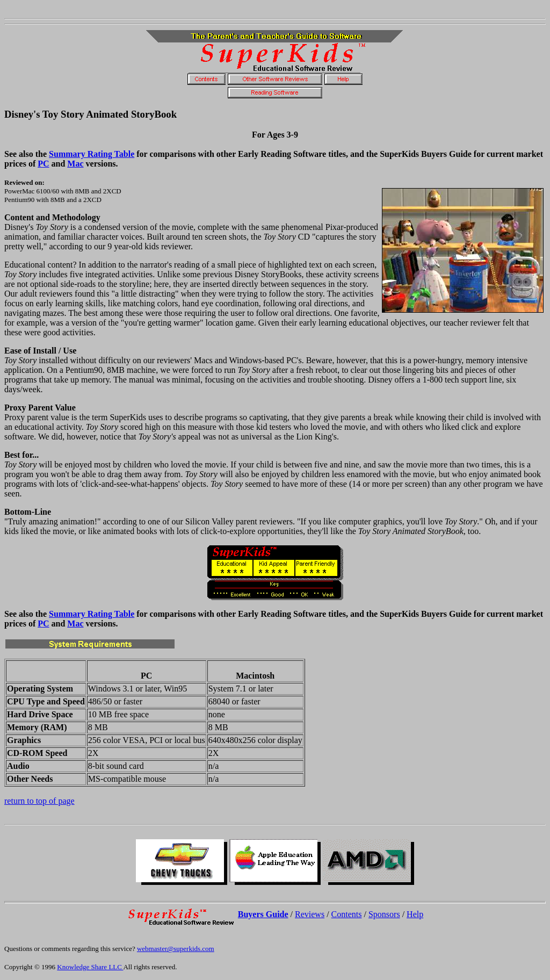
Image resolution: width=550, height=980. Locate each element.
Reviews (310, 914)
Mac (75, 164)
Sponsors (384, 914)
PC (43, 164)
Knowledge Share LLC (90, 967)
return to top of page (39, 801)
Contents (347, 914)
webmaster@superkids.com (176, 949)
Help (415, 914)
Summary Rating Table (92, 154)
